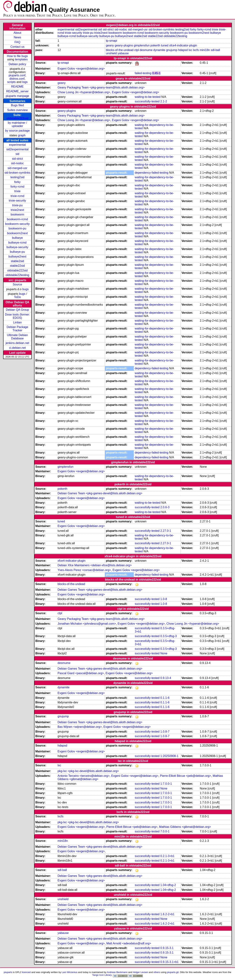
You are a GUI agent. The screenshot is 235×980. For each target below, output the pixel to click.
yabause (123, 53)
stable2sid (17, 261)
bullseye (18, 238)
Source (18, 284)
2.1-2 (164, 101)
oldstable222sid (17, 118)
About (17, 33)
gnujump (172, 50)
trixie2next (18, 210)
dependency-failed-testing (152, 173)
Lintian (17, 322)
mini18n (205, 50)
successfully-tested (147, 101)
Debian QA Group (17, 310)
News (17, 37)
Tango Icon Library (102, 975)
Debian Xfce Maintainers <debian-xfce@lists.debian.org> (95, 565)
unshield (111, 53)
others (157, 972)
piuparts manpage (17, 96)
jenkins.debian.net (17, 343)
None (164, 653)
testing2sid (18, 177)
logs (25, 82)
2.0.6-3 (165, 507)
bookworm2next (17, 233)
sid (17, 154)
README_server (17, 91)
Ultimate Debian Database (17, 337)
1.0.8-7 (165, 732)
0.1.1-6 (165, 698)
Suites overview (17, 110)
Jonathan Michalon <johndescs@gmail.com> (87, 624)
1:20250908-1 (169, 756)
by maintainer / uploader (17, 124)
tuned (165, 45)
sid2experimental (17, 149)
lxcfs (196, 50)
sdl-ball (215, 50)
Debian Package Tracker (17, 329)
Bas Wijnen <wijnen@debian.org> (80, 727)
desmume (146, 50)
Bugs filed (17, 105)
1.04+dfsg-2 (168, 885)
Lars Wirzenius (70, 972)
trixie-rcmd (18, 196)
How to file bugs (17, 56)
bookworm (17, 214)
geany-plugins (124, 45)
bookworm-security (17, 224)
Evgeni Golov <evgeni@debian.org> (81, 69)
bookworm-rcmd (18, 219)
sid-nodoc (17, 163)
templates (21, 59)
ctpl (136, 50)
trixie (17, 191)
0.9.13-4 (166, 678)
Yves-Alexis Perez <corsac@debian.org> (84, 570)
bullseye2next (17, 257)
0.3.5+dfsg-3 (169, 636)
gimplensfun (142, 45)
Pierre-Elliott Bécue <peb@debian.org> (186, 776)
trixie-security (17, 201)
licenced (26, 972)
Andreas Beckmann (117, 972)
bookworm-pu (17, 228)
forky (18, 182)
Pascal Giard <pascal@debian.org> (81, 673)
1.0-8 (164, 599)
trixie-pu (18, 205)
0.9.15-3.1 (167, 948)
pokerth (155, 45)
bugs (26, 289)
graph (22, 135)
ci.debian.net (18, 348)
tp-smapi (112, 41)
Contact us (17, 47)
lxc (190, 50)
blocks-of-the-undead (120, 50)
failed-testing (143, 73)
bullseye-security (17, 247)
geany (110, 45)
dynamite (159, 50)
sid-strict (17, 159)
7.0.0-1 (165, 831)
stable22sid (17, 266)
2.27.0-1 (166, 531)
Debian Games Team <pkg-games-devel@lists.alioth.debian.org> (100, 493)
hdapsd (183, 50)
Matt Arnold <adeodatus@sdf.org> (129, 943)
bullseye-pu (17, 252)
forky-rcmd (17, 187)
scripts (11, 82)
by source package (17, 131)
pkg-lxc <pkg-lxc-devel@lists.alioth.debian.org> (88, 771)
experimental (17, 145)
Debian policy (17, 64)
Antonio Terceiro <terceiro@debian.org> (84, 776)
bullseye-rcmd (17, 243)
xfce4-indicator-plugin (183, 45)
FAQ (17, 42)
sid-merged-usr (17, 168)
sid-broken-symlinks (17, 173)
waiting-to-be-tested (148, 97)
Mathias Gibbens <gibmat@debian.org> (185, 827)
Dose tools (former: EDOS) (17, 316)
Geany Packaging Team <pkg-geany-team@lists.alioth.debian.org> (101, 87)
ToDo (17, 297)
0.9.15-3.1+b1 (169, 962)
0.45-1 (156, 73)
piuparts (8, 972)
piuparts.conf (17, 75)
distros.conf (17, 79)
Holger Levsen (141, 972)
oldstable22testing (17, 275)
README (17, 87)
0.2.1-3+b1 (167, 856)
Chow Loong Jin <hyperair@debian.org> (84, 92)
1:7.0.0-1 (166, 784)
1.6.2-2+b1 (167, 914)
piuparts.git (173, 972)
